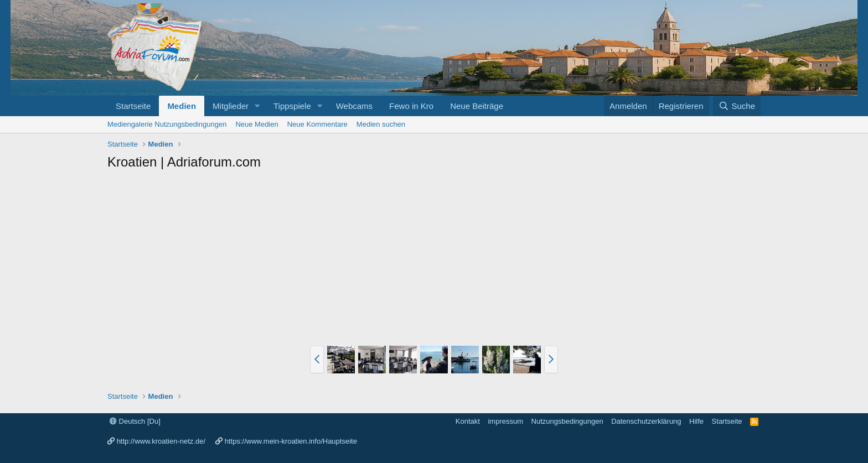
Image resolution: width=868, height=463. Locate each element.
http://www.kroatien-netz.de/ (161, 441)
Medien (182, 106)
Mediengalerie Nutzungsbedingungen (167, 124)
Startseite (133, 106)
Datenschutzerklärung (646, 421)
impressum (505, 421)
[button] (257, 106)
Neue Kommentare (317, 124)
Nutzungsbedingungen (567, 421)
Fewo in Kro (411, 106)
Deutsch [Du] (135, 421)
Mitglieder (231, 106)
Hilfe (696, 421)
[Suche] (737, 106)
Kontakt (468, 421)
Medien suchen (381, 124)
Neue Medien (257, 124)
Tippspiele (292, 106)
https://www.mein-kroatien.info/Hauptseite (291, 441)
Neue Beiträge (477, 106)
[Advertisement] (434, 259)
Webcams (354, 106)
